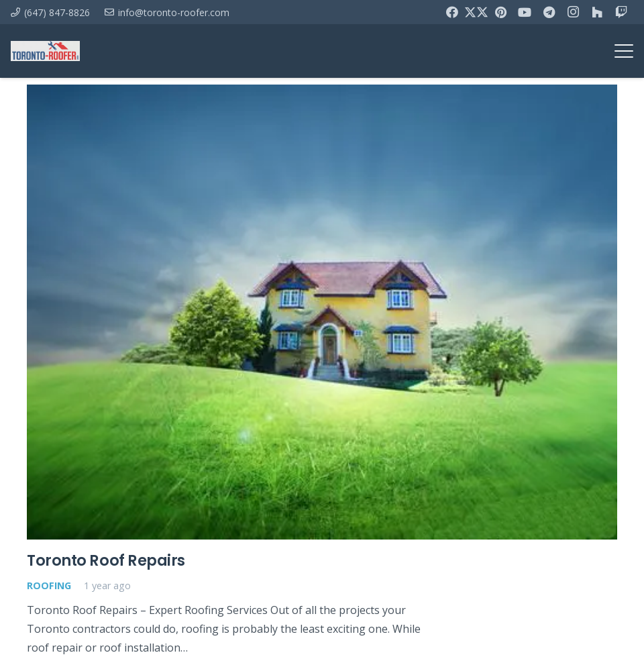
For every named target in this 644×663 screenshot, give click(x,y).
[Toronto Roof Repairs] (322, 312)
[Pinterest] (500, 12)
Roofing (49, 585)
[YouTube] (525, 12)
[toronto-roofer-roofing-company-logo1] (45, 51)
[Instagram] (573, 12)
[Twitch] (621, 12)
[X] (476, 12)
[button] (624, 51)
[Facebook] (452, 12)
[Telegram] (549, 12)
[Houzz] (597, 12)
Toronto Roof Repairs (106, 560)
